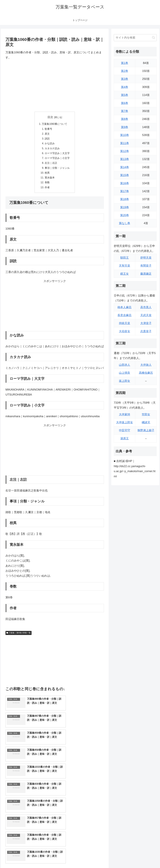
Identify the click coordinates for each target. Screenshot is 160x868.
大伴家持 (125, 414)
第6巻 (125, 103)
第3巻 (125, 79)
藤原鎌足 (146, 274)
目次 (50, 117)
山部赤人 (125, 365)
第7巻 (125, 111)
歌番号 (48, 129)
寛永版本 (50, 180)
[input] (135, 38)
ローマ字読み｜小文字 (57, 159)
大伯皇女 (125, 331)
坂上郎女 (125, 381)
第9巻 (125, 127)
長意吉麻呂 (125, 315)
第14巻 (125, 167)
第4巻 (125, 87)
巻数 (47, 185)
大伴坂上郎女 (125, 422)
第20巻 (125, 215)
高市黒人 (146, 307)
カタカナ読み (52, 149)
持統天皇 (125, 323)
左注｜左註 (51, 165)
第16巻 (125, 183)
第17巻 (125, 191)
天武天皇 (146, 315)
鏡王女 (125, 274)
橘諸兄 (146, 422)
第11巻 (125, 143)
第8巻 (125, 119)
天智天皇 (125, 266)
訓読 (47, 139)
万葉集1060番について (55, 124)
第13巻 (125, 159)
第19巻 (125, 207)
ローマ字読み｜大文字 (57, 154)
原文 (47, 134)
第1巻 (125, 63)
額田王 (125, 258)
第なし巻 (125, 223)
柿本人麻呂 (125, 307)
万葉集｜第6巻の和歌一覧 (18, 635)
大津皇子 (146, 323)
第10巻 (125, 135)
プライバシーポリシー (146, 858)
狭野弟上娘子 (146, 430)
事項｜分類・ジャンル (57, 170)
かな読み (50, 144)
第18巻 (125, 199)
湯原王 (125, 438)
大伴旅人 (146, 365)
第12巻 (125, 151)
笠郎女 (146, 414)
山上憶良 (125, 373)
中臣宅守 (125, 430)
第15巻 (125, 175)
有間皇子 (146, 266)
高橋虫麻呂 (146, 373)
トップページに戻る (122, 858)
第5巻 (125, 95)
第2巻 (125, 71)
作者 (47, 190)
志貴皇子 (146, 331)
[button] (154, 38)
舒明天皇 (146, 258)
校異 (47, 175)
